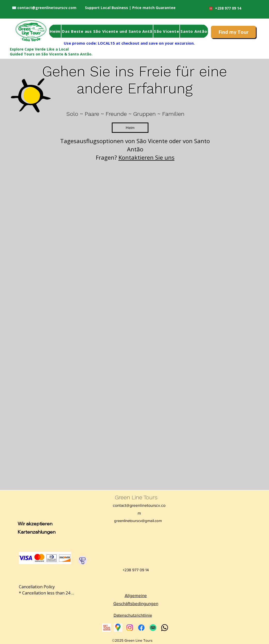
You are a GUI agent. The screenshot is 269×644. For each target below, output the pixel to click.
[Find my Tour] (233, 32)
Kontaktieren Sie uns (147, 157)
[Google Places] (118, 628)
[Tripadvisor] (153, 628)
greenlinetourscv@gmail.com (138, 521)
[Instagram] (130, 628)
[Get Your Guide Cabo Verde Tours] (106, 628)
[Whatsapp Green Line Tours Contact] (165, 628)
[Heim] (130, 128)
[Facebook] (141, 628)
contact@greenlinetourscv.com (47, 8)
